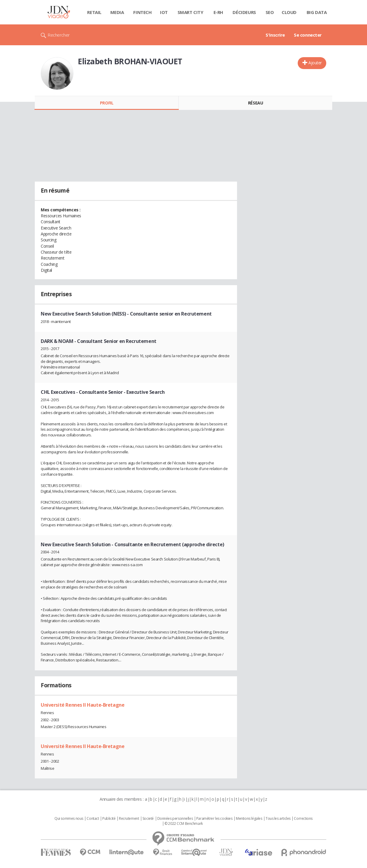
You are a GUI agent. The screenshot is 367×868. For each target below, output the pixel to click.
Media (117, 12)
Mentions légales (249, 819)
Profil (107, 103)
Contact (93, 819)
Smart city (190, 12)
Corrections (303, 819)
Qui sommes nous (69, 819)
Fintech (142, 12)
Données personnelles (175, 819)
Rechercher (59, 35)
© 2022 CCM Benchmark (184, 824)
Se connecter (308, 35)
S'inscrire (275, 35)
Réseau (255, 103)
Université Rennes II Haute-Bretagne (83, 705)
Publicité (109, 819)
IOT (164, 12)
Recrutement (129, 819)
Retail (94, 12)
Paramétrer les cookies (214, 819)
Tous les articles (278, 819)
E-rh (218, 12)
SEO (270, 12)
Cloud (289, 12)
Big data (317, 12)
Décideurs (244, 12)
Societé (148, 819)
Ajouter (315, 63)
